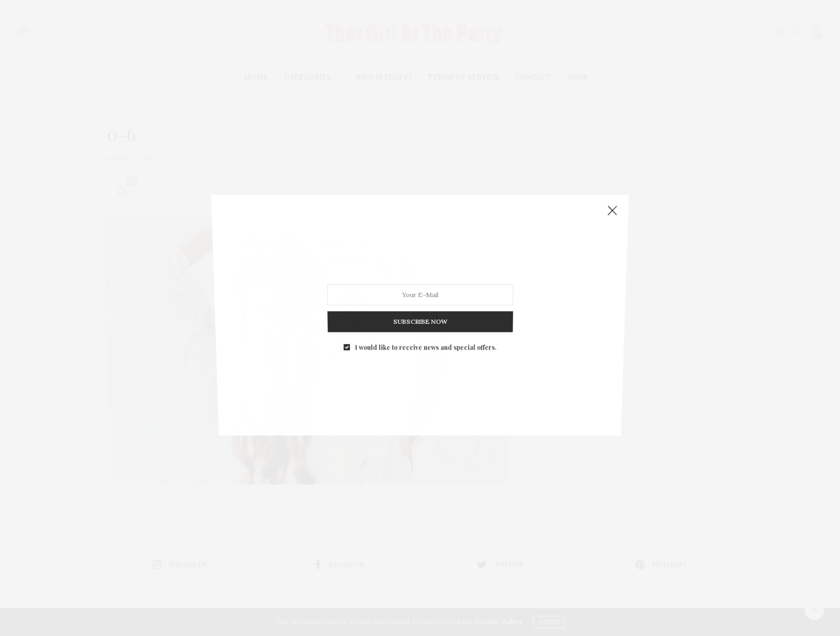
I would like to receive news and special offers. (425, 327)
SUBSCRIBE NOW (420, 307)
